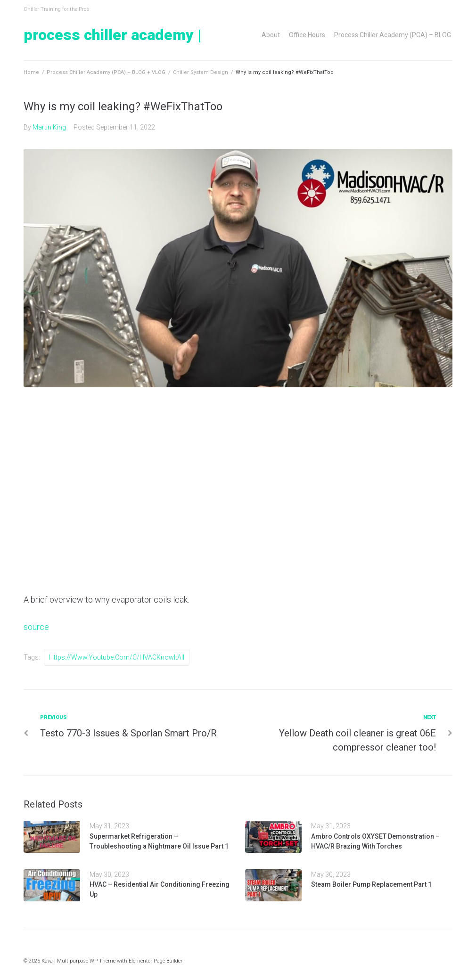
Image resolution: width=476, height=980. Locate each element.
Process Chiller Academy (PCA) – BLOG (393, 35)
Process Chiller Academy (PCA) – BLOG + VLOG (106, 72)
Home (31, 72)
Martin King (49, 127)
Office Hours (307, 35)
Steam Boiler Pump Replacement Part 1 (371, 884)
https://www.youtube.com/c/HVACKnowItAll (117, 657)
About (271, 35)
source (36, 627)
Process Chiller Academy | (112, 35)
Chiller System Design (201, 72)
